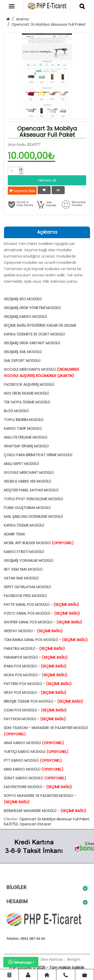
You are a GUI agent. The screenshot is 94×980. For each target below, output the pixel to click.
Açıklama (47, 232)
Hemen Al (47, 180)
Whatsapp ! (21, 962)
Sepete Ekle (22, 191)
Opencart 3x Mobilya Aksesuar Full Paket (49, 24)
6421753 (11, 824)
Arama (22, 19)
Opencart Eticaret (35, 824)
